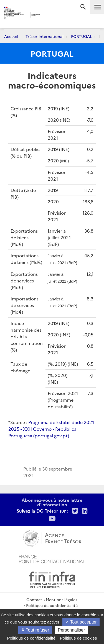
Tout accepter (81, 622)
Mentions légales (61, 599)
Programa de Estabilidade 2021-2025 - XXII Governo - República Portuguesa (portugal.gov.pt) (52, 429)
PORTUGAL (81, 36)
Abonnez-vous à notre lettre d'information (52, 502)
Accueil (11, 36)
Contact (34, 599)
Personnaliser (71, 630)
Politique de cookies (78, 638)
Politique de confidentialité (52, 605)
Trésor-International (45, 36)
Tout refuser (35, 630)
